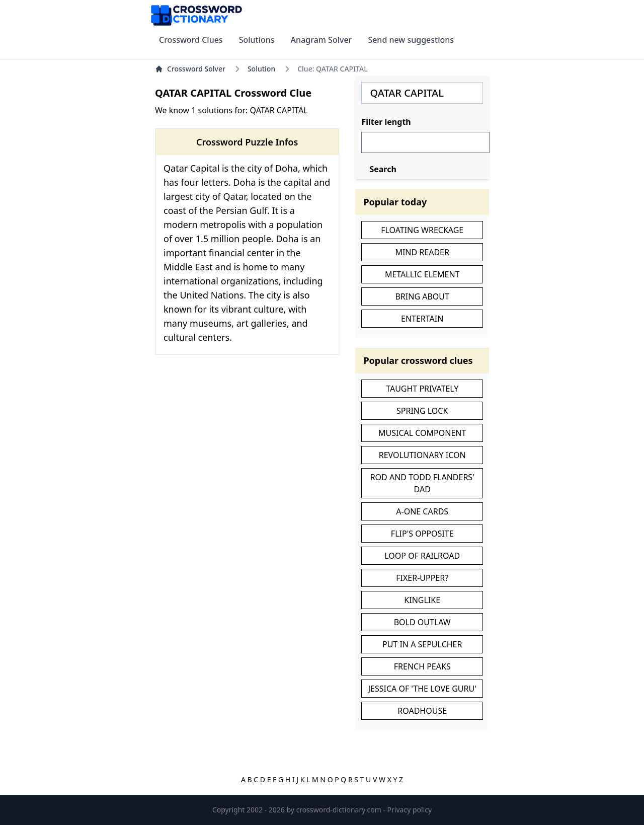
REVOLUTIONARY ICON (422, 455)
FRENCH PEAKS (422, 666)
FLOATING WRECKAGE (422, 230)
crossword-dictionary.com (340, 810)
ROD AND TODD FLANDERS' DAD (422, 483)
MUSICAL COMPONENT (422, 433)
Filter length (386, 122)
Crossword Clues (191, 40)
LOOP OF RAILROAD (422, 556)
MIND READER (422, 252)
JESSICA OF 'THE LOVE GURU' (422, 689)
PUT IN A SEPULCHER (422, 644)
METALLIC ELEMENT (422, 274)
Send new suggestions (411, 40)
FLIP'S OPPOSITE (422, 534)
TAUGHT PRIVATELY (422, 389)
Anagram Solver (321, 40)
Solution (261, 69)
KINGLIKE (422, 600)
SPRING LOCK (422, 411)
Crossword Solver (190, 69)
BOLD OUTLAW (422, 622)
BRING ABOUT (422, 296)
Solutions (257, 40)
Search (383, 169)
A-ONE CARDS (422, 511)
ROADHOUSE (422, 711)
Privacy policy (410, 810)
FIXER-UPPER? (422, 578)
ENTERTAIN (422, 319)
